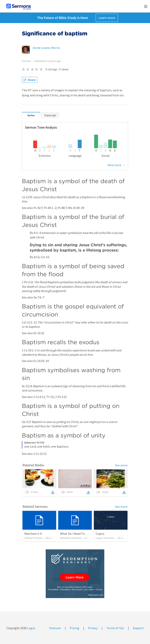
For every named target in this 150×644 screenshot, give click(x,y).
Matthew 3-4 (33, 534)
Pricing (75, 628)
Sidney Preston (33, 538)
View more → (116, 165)
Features (55, 628)
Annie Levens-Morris (46, 48)
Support (138, 628)
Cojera (100, 534)
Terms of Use (115, 628)
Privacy (93, 628)
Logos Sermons (105, 538)
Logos (31, 628)
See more (121, 465)
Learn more (107, 18)
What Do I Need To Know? (77, 534)
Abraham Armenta (71, 538)
